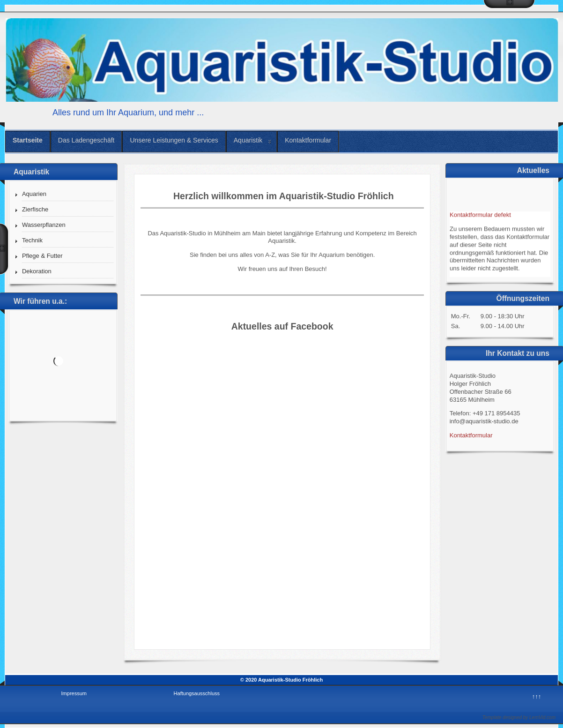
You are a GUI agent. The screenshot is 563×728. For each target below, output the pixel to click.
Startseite (28, 140)
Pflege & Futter (42, 256)
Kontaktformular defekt (480, 216)
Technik (32, 240)
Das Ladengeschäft (86, 140)
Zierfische (35, 209)
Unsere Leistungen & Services (174, 140)
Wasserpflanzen (44, 225)
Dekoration (37, 271)
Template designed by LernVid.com (519, 717)
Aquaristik (248, 140)
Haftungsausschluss (197, 693)
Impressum (74, 693)
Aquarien (34, 194)
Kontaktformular (308, 140)
